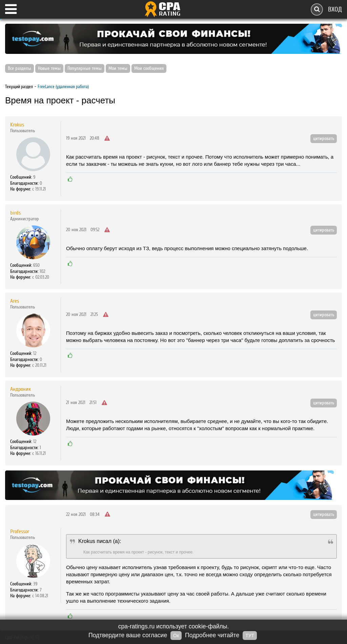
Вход (335, 9)
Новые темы (49, 68)
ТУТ (250, 636)
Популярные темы (85, 68)
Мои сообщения (149, 68)
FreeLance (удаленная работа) (63, 87)
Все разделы (19, 68)
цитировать (324, 139)
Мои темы (118, 68)
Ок (176, 636)
